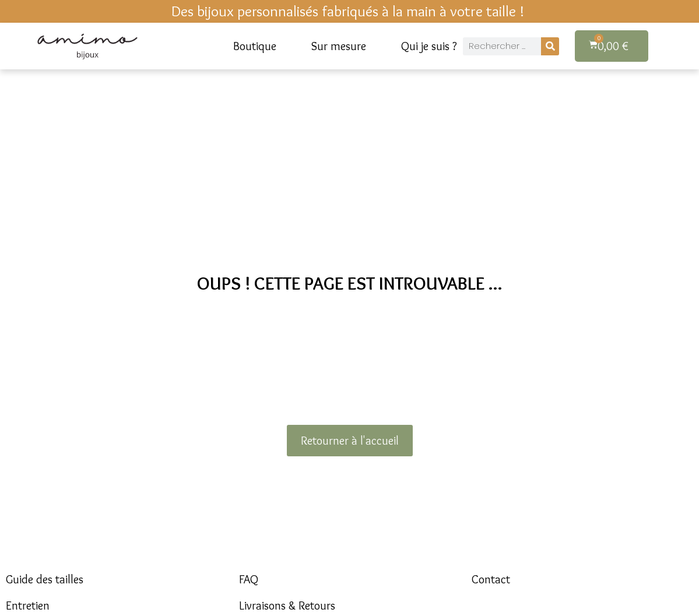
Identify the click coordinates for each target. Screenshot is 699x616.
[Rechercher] (550, 46)
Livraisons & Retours (287, 606)
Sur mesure (339, 46)
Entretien (28, 606)
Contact (491, 579)
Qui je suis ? (429, 46)
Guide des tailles (45, 579)
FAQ (249, 579)
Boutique (255, 46)
